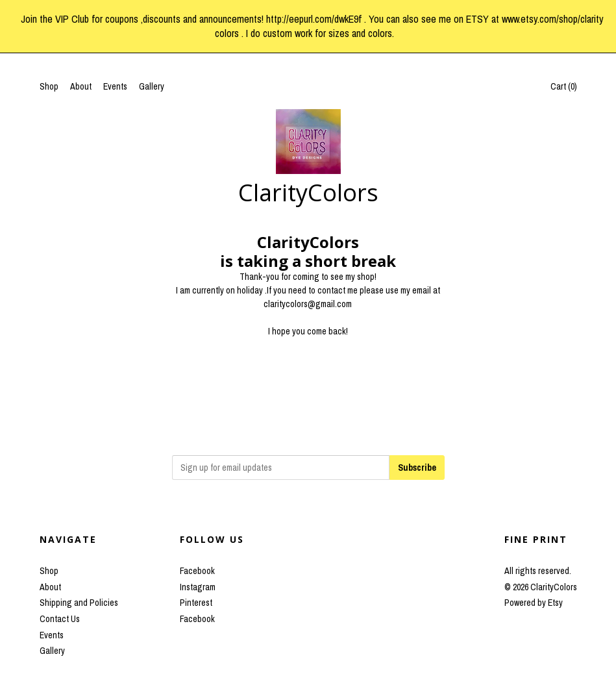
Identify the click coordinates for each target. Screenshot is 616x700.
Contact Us (60, 619)
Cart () (564, 86)
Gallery (152, 86)
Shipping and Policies (79, 603)
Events (115, 86)
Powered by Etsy (534, 603)
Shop (49, 86)
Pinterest (196, 603)
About (81, 86)
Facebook (197, 571)
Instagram (198, 587)
